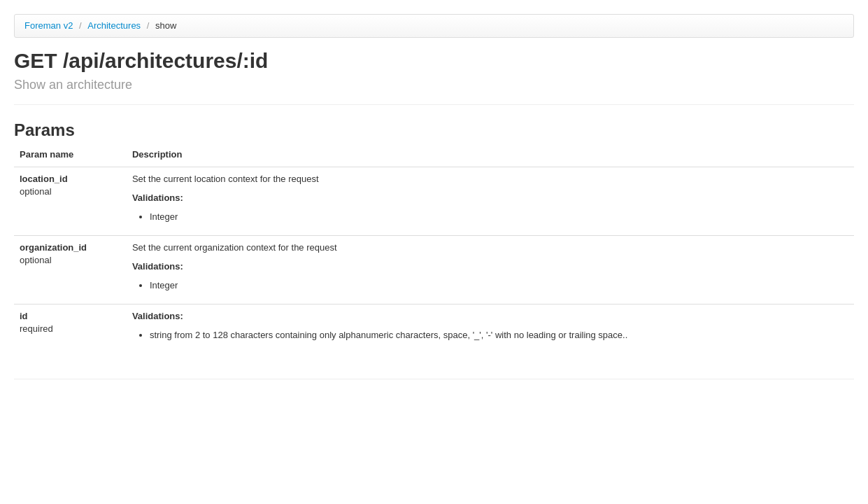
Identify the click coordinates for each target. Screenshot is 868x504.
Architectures (115, 26)
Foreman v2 (49, 26)
